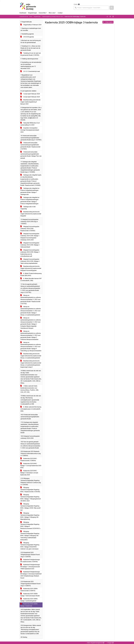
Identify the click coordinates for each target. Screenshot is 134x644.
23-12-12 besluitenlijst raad (30, 71)
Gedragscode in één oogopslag (28, 208)
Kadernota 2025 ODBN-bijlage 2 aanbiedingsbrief (29, 600)
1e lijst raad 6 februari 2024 (30, 94)
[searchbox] (91, 8)
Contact (60, 13)
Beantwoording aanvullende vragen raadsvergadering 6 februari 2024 (30, 102)
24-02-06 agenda (27, 37)
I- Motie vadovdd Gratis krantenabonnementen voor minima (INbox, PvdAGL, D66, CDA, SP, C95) (30, 389)
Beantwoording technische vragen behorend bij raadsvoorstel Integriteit (31, 214)
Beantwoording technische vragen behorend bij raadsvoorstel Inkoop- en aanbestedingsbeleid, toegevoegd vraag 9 (31, 364)
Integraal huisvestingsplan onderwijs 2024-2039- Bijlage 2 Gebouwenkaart (30, 245)
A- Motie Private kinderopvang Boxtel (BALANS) (31, 274)
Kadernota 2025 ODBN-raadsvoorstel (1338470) (29, 590)
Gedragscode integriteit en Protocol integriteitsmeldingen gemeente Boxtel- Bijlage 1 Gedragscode (30, 191)
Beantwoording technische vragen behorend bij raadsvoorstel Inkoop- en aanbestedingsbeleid (31, 356)
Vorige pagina (108, 22)
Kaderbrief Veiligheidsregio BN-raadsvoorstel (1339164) (30, 561)
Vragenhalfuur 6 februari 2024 (31, 25)
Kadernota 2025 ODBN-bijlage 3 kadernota (29, 605)
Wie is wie (52, 13)
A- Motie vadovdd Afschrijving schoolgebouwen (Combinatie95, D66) (31, 409)
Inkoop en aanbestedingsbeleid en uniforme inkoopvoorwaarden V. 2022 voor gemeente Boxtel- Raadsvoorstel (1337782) (31, 299)
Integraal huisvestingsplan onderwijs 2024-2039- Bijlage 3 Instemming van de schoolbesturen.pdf (30, 253)
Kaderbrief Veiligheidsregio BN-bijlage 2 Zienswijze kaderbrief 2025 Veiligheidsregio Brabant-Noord (31, 575)
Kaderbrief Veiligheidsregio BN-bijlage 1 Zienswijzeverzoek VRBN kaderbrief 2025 (30, 567)
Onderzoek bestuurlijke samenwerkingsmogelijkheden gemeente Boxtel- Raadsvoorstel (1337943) (30, 146)
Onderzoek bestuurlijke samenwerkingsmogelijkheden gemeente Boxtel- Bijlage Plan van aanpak (31, 155)
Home (31, 17)
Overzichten (42, 13)
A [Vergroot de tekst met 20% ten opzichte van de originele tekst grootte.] (110, 17)
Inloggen (110, 643)
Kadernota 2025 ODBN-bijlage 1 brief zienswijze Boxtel (30, 595)
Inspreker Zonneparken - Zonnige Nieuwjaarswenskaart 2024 (30, 130)
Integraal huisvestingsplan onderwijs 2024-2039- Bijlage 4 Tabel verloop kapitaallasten (30, 261)
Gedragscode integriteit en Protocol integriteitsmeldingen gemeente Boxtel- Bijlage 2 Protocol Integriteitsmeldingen (30, 201)
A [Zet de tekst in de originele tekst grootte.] (107, 17)
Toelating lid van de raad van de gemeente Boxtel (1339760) (31, 54)
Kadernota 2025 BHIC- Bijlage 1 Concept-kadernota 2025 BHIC (31, 466)
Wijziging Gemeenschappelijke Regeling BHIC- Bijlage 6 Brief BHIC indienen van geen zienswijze (30, 546)
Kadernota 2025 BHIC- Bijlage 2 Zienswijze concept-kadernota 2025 (29, 473)
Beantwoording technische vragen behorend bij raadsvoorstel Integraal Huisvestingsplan (31, 268)
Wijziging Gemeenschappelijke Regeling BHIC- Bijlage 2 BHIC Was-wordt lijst (30, 507)
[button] (112, 8)
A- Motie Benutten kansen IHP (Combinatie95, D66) (31, 280)
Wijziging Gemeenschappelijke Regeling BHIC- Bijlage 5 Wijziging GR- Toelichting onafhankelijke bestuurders (30, 536)
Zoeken (76, 4)
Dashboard (23, 13)
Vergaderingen (32, 13)
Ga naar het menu (0, 1)
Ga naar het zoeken (0, 1)
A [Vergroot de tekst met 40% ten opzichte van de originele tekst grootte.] (113, 17)
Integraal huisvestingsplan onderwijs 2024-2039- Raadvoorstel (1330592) (30, 229)
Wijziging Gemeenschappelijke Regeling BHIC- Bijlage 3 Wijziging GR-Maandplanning (30, 516)
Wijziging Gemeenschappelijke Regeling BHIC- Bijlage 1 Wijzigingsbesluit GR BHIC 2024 (31, 498)
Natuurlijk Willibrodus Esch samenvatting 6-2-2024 (30, 124)
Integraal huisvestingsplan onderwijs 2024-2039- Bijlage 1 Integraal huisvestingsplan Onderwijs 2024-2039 (30, 237)
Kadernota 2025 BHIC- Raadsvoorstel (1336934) (29, 460)
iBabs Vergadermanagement (96, 643)
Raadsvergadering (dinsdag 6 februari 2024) (53, 17)
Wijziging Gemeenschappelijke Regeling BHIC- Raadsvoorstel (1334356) (30, 490)
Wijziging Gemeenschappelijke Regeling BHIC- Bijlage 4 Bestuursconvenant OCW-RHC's (30, 525)
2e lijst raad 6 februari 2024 (30, 97)
